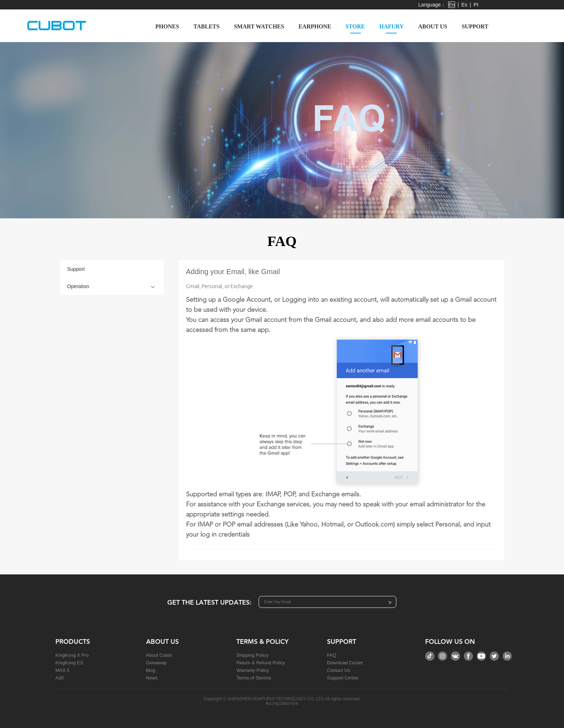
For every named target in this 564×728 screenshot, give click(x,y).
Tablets (207, 26)
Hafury (392, 28)
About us (433, 26)
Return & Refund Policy (261, 663)
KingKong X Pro (72, 655)
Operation (78, 286)
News (152, 678)
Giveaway (156, 663)
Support (475, 26)
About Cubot (159, 655)
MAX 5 (62, 670)
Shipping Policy (252, 655)
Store (355, 28)
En (452, 5)
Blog (151, 670)
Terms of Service (254, 678)
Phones (167, 26)
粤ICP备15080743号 (282, 704)
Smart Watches (259, 26)
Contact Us (338, 670)
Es (464, 5)
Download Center (345, 663)
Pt (476, 5)
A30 (60, 678)
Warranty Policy (253, 670)
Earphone (315, 26)
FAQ (332, 655)
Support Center (343, 678)
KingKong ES (69, 663)
